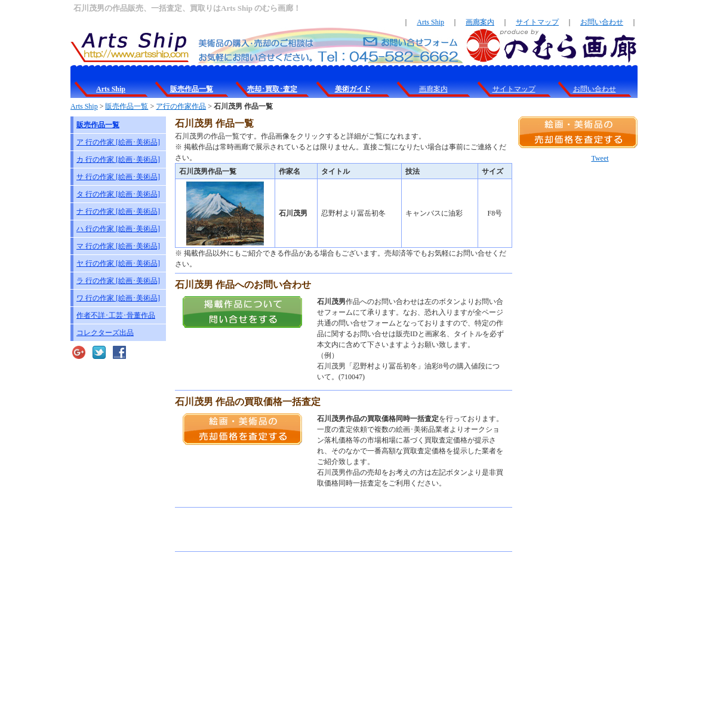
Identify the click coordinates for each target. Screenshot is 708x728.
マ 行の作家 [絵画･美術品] (118, 246)
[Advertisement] (315, 530)
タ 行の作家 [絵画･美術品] (118, 194)
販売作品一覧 (127, 106)
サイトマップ (537, 22)
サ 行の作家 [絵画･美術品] (118, 177)
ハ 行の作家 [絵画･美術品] (118, 229)
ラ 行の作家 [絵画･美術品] (118, 281)
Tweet (600, 158)
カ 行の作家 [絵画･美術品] (118, 159)
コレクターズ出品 (105, 333)
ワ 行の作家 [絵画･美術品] (118, 298)
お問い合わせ (602, 22)
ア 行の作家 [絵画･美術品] (118, 142)
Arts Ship (430, 22)
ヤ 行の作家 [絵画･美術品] (118, 263)
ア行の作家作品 (181, 106)
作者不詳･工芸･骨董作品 (116, 315)
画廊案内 (480, 22)
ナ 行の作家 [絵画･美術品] (118, 211)
